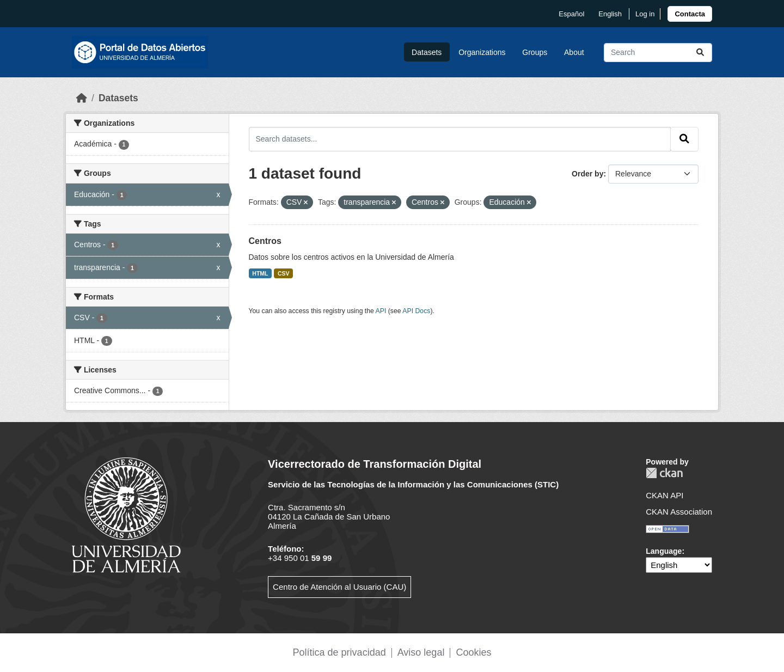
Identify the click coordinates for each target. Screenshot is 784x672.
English (610, 14)
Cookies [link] (473, 652)
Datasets (427, 52)
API (381, 311)
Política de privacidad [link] (339, 652)
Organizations (482, 52)
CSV (284, 273)
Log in (645, 14)
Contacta (690, 14)
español (571, 14)
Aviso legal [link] (421, 652)
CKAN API (664, 495)
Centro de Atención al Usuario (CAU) (339, 587)
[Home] (82, 98)
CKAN (664, 473)
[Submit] (700, 53)
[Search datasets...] (658, 53)
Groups (535, 52)
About (574, 52)
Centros (265, 241)
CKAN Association (679, 512)
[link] (690, 14)
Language (664, 551)
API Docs (416, 311)
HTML (260, 273)
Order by (587, 174)
